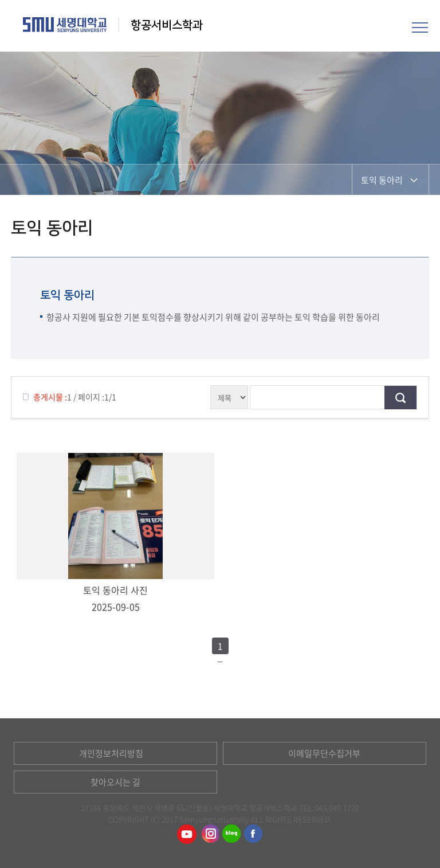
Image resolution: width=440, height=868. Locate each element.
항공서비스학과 (168, 25)
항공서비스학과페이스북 (254, 834)
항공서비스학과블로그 (231, 834)
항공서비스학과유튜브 (187, 834)
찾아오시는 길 (115, 782)
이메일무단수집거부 (324, 753)
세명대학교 (65, 25)
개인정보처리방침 (111, 753)
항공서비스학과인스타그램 (209, 834)
